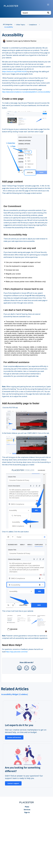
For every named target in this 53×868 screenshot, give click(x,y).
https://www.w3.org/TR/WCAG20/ (15, 72)
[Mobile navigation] (48, 5)
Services (27, 810)
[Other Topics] (22, 24)
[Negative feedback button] (34, 668)
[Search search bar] (36, 13)
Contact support (13, 783)
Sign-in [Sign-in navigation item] (27, 812)
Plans (27, 807)
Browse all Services (14, 737)
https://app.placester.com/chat (17, 652)
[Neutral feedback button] (27, 668)
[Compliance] (34, 24)
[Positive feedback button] (19, 668)
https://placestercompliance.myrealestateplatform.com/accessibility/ (26, 92)
